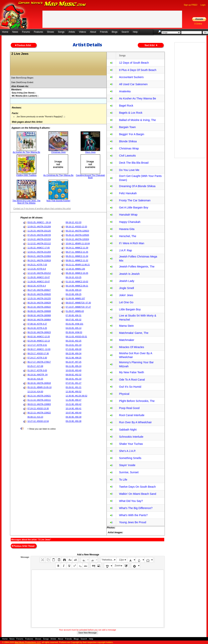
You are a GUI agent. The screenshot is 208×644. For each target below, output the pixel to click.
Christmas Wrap (129, 148)
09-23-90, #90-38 (73, 421)
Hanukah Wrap (128, 215)
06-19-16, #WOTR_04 (38, 375)
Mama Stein (126, 326)
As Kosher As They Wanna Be (26, 152)
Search (125, 32)
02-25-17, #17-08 (35, 366)
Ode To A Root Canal (132, 380)
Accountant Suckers (131, 77)
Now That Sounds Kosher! (58, 201)
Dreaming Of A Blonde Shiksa (137, 186)
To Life (123, 480)
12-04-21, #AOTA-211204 (39, 252)
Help (135, 32)
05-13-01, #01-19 (73, 345)
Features (38, 32)
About (93, 32)
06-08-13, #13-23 (35, 417)
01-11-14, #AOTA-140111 (39, 400)
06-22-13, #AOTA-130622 (39, 413)
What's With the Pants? (133, 515)
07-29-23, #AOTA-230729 (39, 235)
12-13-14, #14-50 (35, 392)
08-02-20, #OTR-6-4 (37, 286)
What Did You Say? (131, 501)
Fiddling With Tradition (26, 175)
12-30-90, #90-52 (73, 392)
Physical (124, 394)
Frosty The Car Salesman (135, 200)
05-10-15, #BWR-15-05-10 (40, 387)
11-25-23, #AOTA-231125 (39, 231)
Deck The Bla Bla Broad (134, 163)
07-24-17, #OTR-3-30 (37, 358)
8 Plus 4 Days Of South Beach (138, 70)
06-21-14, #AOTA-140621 (39, 396)
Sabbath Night (128, 430)
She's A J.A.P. (127, 451)
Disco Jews (90, 152)
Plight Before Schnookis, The (137, 401)
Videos (82, 32)
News (15, 32)
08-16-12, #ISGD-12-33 (76, 227)
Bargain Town (127, 127)
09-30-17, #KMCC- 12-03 (39, 349)
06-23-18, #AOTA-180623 (39, 332)
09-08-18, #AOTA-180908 (39, 315)
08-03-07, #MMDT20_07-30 (78, 303)
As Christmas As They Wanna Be (58, 175)
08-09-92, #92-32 (73, 375)
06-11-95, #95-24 (73, 366)
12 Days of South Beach (134, 63)
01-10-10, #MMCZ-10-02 (77, 282)
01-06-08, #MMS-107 (75, 298)
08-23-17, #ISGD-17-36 (38, 353)
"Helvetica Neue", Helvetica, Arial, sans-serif (109, 560)
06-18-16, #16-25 (35, 379)
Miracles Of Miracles (131, 347)
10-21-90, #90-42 (73, 404)
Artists (72, 32)
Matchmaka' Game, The (134, 333)
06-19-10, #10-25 (73, 277)
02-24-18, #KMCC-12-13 (39, 341)
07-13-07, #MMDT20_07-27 (78, 307)
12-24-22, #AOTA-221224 (39, 239)
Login (203, 5)
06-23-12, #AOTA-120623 (77, 231)
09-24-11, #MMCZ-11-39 (77, 248)
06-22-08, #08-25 (73, 294)
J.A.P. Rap (125, 250)
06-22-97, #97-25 (73, 362)
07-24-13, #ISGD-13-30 (38, 408)
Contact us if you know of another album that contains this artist (42, 208)
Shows (50, 32)
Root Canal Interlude (132, 415)
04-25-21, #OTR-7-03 (37, 265)
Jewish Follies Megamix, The (137, 267)
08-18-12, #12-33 (73, 222)
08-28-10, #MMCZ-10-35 (77, 273)
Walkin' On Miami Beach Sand (137, 494)
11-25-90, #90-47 (73, 400)
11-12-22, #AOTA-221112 (39, 243)
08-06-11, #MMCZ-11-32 (77, 260)
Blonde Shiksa (128, 141)
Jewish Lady (127, 281)
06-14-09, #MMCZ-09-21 (77, 286)
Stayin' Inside (127, 465)
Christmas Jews (58, 152)
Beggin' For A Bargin (132, 134)
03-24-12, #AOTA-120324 (77, 239)
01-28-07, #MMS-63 (75, 311)
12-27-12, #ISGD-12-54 (38, 421)
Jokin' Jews (126, 295)
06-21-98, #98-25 (73, 358)
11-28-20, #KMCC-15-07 (39, 277)
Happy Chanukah (130, 222)
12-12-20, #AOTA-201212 (39, 273)
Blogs (115, 32)
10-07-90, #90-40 (73, 413)
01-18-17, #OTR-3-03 (37, 370)
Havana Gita (127, 229)
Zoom (118, 566)
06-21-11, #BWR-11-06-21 (78, 265)
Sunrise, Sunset (129, 472)
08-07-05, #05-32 (73, 320)
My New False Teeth (131, 372)
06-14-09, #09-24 (73, 290)
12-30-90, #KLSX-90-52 (76, 396)
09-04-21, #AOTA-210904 (39, 256)
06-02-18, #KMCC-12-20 (39, 337)
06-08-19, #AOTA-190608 (39, 311)
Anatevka (125, 91)
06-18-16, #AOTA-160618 (39, 383)
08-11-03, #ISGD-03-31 (76, 337)
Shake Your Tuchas (131, 444)
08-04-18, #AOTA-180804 (39, 320)
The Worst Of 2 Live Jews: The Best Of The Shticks (26, 202)
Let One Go (126, 302)
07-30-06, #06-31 (73, 315)
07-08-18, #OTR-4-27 (37, 324)
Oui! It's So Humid (130, 387)
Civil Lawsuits (127, 156)
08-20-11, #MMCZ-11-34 (77, 256)
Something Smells (130, 458)
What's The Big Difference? (136, 508)
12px (121, 560)
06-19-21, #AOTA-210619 (39, 260)
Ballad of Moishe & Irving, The (137, 120)
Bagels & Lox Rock (131, 113)
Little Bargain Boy (130, 309)
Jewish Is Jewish (129, 274)
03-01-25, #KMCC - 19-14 (39, 222)
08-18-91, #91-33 (73, 379)
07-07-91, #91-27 (73, 383)
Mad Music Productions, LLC (28, 642)
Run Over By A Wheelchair (135, 422)
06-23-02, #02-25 (73, 341)
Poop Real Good (129, 408)
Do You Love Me (129, 170)
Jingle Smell (126, 288)
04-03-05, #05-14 (73, 328)
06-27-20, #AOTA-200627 (39, 290)
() (35, 93)
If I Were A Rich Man (132, 243)
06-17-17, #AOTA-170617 (39, 362)
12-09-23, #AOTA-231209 (39, 227)
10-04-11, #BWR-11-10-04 (78, 243)
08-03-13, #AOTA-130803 (39, 404)
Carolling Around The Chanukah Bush (90, 176)
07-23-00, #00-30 (73, 349)
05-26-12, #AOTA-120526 (77, 235)
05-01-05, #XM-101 (74, 324)
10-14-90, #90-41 (73, 408)
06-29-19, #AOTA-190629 (39, 303)
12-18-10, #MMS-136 (75, 269)
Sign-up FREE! (191, 5)
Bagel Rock (126, 106)
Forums (26, 32)
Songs (61, 32)
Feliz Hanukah (128, 193)
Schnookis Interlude (131, 437)
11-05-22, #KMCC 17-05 (39, 248)
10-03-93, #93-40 (73, 370)
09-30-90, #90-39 (73, 417)
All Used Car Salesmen (133, 84)
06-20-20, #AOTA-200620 (39, 294)
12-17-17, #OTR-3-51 (37, 345)
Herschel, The (128, 236)
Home (5, 32)
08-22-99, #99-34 (73, 353)
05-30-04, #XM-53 (74, 332)
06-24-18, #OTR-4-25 (37, 328)
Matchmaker (127, 340)
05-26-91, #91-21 (73, 387)
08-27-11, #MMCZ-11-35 (77, 252)
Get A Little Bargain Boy (134, 207)
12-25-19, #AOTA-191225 (39, 298)
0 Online (198, 24)
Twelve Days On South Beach (137, 487)
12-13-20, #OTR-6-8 (37, 269)
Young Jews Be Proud (132, 522)
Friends (104, 32)
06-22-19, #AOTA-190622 (39, 307)
